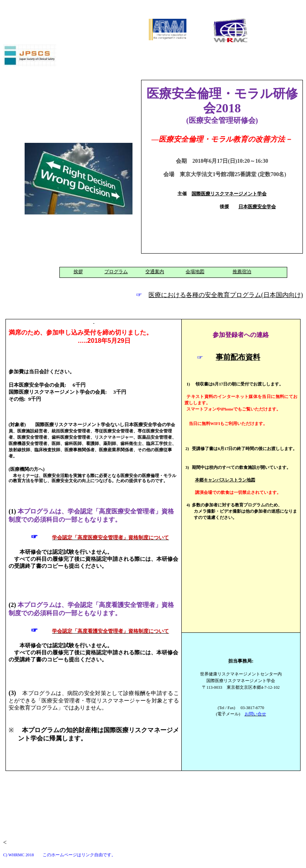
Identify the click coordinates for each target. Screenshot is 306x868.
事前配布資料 (238, 357)
